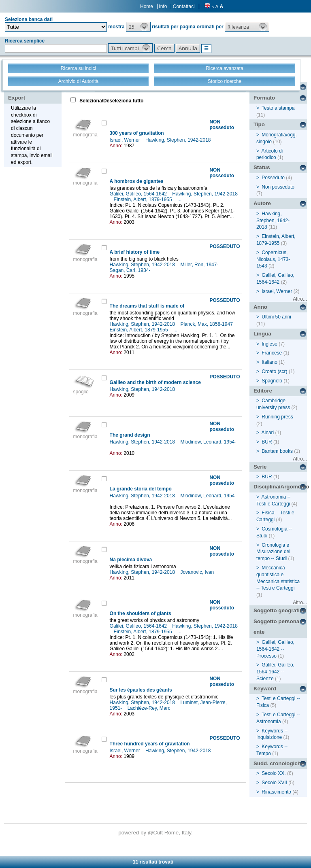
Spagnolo (272, 381)
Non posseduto (278, 187)
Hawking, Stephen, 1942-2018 (179, 140)
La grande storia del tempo (141, 489)
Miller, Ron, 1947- (200, 265)
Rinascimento (276, 792)
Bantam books (277, 451)
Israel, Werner (126, 140)
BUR (267, 442)
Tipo (259, 124)
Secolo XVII (274, 783)
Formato (264, 98)
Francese (272, 353)
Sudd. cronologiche (279, 763)
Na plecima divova (131, 560)
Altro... (300, 299)
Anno (260, 307)
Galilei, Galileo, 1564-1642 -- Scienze (275, 672)
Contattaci (184, 6)
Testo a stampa (278, 108)
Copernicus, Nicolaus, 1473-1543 (273, 259)
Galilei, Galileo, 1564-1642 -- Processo (275, 649)
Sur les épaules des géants (141, 690)
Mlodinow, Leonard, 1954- (208, 442)
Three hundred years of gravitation (150, 744)
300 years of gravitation (137, 133)
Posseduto (273, 178)
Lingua (262, 334)
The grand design (130, 435)
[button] (138, 27)
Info (163, 6)
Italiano (269, 362)
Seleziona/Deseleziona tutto (111, 101)
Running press (277, 417)
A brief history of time (135, 252)
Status (262, 167)
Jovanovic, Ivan (198, 572)
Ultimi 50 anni (276, 317)
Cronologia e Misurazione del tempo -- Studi (273, 552)
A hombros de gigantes (137, 181)
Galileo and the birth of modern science (155, 382)
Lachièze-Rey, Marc (150, 708)
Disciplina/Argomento (280, 487)
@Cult (156, 833)
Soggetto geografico (280, 610)
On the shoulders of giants (141, 613)
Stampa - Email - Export (34, 92)
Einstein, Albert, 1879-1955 (144, 199)
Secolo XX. (274, 773)
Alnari (268, 433)
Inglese (269, 344)
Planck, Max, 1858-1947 (207, 324)
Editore (263, 391)
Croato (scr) (274, 371)
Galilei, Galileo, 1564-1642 (139, 194)
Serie (260, 467)
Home (147, 6)
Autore (262, 203)
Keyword (265, 689)
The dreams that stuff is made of (147, 306)
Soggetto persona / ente (278, 627)
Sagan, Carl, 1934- (131, 270)
